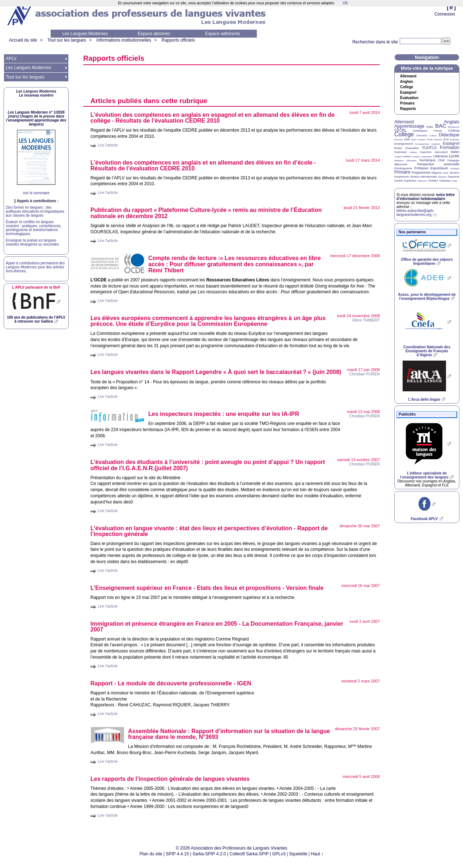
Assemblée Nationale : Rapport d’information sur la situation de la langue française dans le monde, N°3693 (229, 734)
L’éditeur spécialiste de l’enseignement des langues (424, 475)
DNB (407, 139)
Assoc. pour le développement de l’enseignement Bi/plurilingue (427, 297)
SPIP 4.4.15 (177, 854)
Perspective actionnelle (438, 164)
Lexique (416, 157)
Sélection (443, 177)
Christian (364, 374)
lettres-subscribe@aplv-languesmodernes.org (415, 213)
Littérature (441, 156)
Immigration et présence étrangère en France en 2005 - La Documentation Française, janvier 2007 (217, 627)
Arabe (430, 127)
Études (398, 148)
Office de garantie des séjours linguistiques (427, 261)
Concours (422, 135)
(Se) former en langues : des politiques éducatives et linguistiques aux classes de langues (35, 211)
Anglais (407, 82)
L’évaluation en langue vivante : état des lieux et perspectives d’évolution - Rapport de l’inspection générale (209, 531)
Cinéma (454, 131)
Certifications (420, 131)
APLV (11, 59)
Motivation (411, 161)
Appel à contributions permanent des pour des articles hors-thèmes (35, 267)
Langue (398, 157)
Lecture (407, 156)
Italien (455, 152)
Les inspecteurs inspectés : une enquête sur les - (224, 414)
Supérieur (410, 181)
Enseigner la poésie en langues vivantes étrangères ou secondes (32, 242)
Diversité (398, 140)
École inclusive (435, 140)
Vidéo (454, 181)
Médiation (399, 161)
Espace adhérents (223, 34)
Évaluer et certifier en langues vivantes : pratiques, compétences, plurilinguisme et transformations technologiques (34, 228)
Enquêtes (455, 140)
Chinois (438, 131)
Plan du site (151, 854)
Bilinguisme (454, 127)
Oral (441, 160)
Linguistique (426, 157)
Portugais (455, 169)
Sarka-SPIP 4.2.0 (209, 854)
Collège (407, 87)
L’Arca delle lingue (424, 399)
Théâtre (433, 181)
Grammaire (401, 152)
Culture (433, 136)
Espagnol (408, 93)
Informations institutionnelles (124, 40)
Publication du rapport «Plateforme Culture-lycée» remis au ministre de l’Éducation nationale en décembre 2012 (206, 213)
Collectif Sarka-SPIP (249, 854)
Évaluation (409, 98)
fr (451, 7)
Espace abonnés (154, 34)
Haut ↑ (317, 854)
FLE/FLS (429, 148)
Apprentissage (409, 126)
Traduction (445, 181)
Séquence (454, 177)
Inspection (426, 152)
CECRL (400, 130)
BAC (441, 126)
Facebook (424, 519)
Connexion (445, 14)
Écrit (446, 139)
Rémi (366, 320)
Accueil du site (23, 40)
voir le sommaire (36, 193)
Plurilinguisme (403, 168)
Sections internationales (424, 177)
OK (345, 3)
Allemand (408, 76)
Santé (446, 173)
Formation (450, 148)
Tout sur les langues (67, 40)
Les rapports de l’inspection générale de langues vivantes (170, 779)
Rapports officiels (178, 40)
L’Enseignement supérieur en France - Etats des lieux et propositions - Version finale (207, 588)
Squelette (298, 854)
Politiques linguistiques (431, 168)
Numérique (427, 160)
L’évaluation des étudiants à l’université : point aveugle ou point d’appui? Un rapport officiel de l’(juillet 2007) (208, 465)
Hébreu (413, 152)
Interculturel (441, 152)
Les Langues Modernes (85, 34)
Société (398, 181)
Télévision (422, 181)
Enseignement (403, 144)
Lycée (454, 156)
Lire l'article (108, 145)
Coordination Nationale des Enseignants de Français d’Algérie (427, 351)
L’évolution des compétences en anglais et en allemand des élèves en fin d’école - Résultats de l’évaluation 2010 (203, 165)
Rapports (408, 109)
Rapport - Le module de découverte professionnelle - (171, 683)
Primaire (407, 103)
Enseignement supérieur (428, 144)
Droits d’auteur (419, 140)
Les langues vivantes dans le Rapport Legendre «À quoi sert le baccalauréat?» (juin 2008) (216, 372)
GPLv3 (279, 854)
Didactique (449, 135)
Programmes (421, 173)
